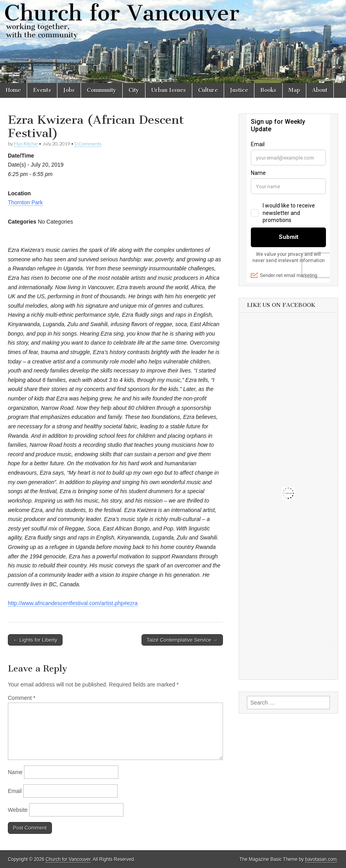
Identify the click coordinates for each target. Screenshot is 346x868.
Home (13, 90)
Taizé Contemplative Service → (182, 640)
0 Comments (88, 144)
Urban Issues (169, 90)
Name (15, 772)
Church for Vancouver (68, 859)
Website (18, 810)
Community (102, 90)
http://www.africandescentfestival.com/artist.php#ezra (73, 603)
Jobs (69, 90)
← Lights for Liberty (35, 640)
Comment (22, 698)
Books (268, 90)
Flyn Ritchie (26, 144)
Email (15, 791)
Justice (239, 90)
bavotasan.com (321, 859)
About (320, 90)
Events (42, 90)
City (134, 90)
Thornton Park (25, 202)
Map (294, 90)
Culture (208, 90)
